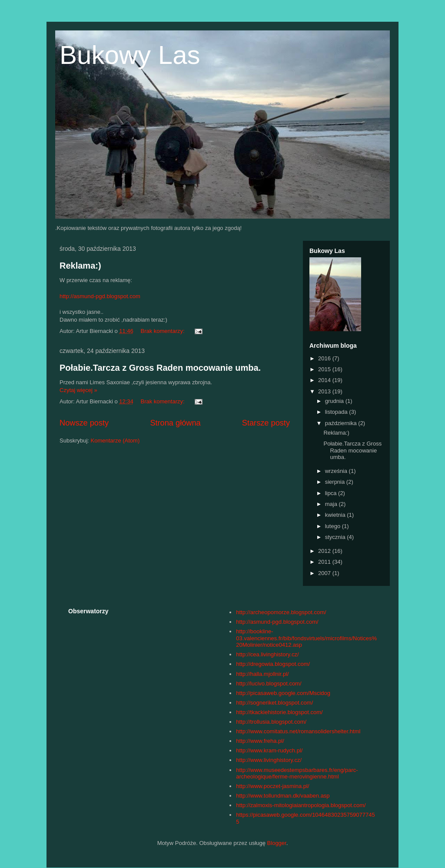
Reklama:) (80, 266)
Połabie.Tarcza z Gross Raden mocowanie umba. (160, 368)
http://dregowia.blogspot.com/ (273, 664)
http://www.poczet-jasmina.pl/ (272, 786)
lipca (332, 493)
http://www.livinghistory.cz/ (269, 760)
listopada (337, 412)
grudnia (335, 401)
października (342, 423)
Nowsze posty (84, 423)
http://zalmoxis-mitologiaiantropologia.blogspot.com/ (301, 805)
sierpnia (336, 482)
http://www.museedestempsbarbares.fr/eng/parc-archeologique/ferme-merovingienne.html (297, 773)
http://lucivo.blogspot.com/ (269, 683)
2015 (325, 369)
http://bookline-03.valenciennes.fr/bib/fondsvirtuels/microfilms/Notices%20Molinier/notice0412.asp (306, 638)
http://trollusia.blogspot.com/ (271, 722)
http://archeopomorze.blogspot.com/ (281, 612)
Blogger (277, 843)
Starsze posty (266, 423)
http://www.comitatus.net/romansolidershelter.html (298, 731)
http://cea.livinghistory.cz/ (267, 654)
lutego (334, 526)
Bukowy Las (130, 55)
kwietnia (336, 515)
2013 (325, 391)
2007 (325, 573)
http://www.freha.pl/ (260, 741)
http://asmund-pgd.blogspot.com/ (277, 622)
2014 (325, 380)
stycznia (336, 537)
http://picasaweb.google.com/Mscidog (283, 693)
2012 (325, 551)
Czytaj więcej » (78, 390)
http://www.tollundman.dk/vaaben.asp (283, 796)
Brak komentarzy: (163, 331)
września (337, 471)
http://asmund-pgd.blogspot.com (100, 296)
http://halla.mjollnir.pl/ (262, 674)
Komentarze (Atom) (115, 441)
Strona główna (175, 423)
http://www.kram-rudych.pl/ (269, 750)
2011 (325, 562)
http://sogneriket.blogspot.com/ (274, 703)
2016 (325, 358)
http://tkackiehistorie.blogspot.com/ (279, 712)
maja (332, 504)
